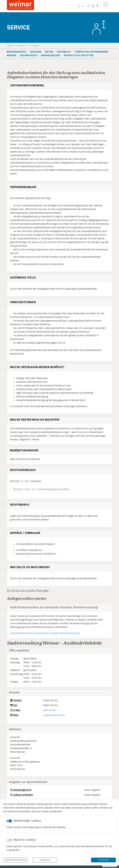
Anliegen (34, 46)
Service (21, 46)
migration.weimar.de (54, 715)
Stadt (9, 46)
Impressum (45, 860)
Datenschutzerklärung (16, 860)
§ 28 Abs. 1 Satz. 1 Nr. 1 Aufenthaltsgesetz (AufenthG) (41, 489)
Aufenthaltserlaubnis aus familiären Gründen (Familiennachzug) (45, 633)
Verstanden (103, 860)
